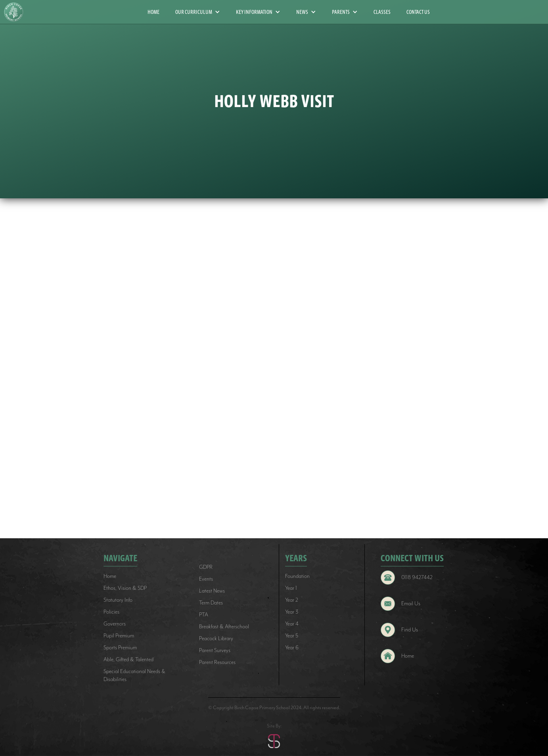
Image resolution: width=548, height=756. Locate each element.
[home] (17, 12)
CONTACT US (418, 12)
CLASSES (382, 12)
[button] (198, 12)
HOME (153, 12)
